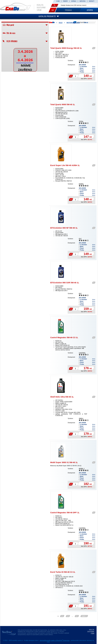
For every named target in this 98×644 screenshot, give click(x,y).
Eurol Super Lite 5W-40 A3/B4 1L (65, 165)
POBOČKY (65, 1)
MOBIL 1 (82, 469)
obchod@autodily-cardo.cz (48, 640)
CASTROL (82, 353)
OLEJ (61, 23)
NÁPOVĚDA (83, 1)
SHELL (81, 418)
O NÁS (58, 1)
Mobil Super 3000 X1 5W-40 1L (64, 462)
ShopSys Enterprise (63, 640)
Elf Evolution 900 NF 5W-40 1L (64, 228)
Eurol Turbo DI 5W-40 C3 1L (63, 572)
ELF (80, 239)
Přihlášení (68, 10)
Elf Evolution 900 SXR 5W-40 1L (65, 283)
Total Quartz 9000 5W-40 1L (63, 104)
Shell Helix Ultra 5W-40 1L (62, 397)
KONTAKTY (92, 1)
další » (84, 616)
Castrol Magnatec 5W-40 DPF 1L (65, 513)
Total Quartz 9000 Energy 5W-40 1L (66, 48)
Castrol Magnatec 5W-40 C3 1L (64, 337)
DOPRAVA (74, 1)
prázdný (90, 10)
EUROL (81, 184)
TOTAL (81, 60)
